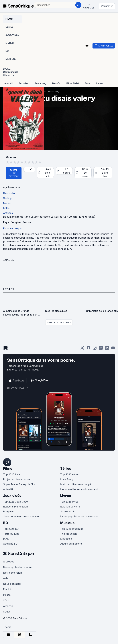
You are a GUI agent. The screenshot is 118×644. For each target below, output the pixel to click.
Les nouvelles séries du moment (79, 489)
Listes (9, 289)
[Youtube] (113, 349)
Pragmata (9, 511)
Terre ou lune (11, 534)
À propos (9, 562)
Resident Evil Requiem (16, 507)
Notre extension (12, 573)
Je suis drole (68, 511)
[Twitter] (82, 349)
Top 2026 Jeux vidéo (15, 502)
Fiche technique (12, 228)
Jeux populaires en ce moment (21, 516)
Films (8, 468)
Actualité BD (10, 544)
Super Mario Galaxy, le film (19, 484)
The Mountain (68, 534)
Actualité (8, 489)
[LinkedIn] (107, 349)
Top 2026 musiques (72, 529)
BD (6, 523)
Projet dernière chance (16, 479)
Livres (66, 496)
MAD (6, 539)
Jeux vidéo (12, 496)
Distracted (66, 539)
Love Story (67, 479)
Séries (66, 468)
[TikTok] (101, 349)
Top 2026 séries (70, 474)
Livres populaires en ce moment (79, 516)
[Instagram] (95, 349)
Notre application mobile (17, 567)
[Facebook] (88, 349)
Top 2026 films (12, 474)
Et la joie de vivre (70, 507)
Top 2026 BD (11, 529)
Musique (67, 523)
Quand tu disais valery (49, 92)
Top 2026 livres (69, 502)
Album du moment (71, 544)
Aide (6, 578)
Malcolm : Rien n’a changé (76, 484)
